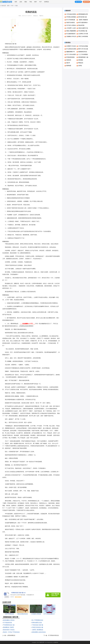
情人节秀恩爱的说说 (37, 620)
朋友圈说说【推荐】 (9, 627)
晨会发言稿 (81, 25)
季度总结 (81, 63)
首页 (16, 2)
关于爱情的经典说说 (53, 635)
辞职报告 (81, 60)
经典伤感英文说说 (37, 623)
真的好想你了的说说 (9, 630)
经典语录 (69, 60)
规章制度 (69, 66)
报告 (26, 2)
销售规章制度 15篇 (83, 57)
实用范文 (47, 2)
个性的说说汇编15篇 (37, 625)
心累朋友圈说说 (11, 635)
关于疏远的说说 (7, 623)
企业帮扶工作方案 (83, 34)
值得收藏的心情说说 (9, 620)
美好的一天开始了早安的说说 (11, 632)
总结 (21, 2)
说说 (16, 6)
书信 (31, 2)
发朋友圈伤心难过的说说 (39, 632)
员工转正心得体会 (71, 25)
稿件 (36, 2)
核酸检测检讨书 (70, 52)
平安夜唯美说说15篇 (9, 625)
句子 (40, 2)
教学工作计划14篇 (83, 49)
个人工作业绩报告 (83, 54)
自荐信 (80, 66)
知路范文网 (42, 642)
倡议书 (68, 63)
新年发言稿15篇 (82, 17)
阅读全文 (36, 16)
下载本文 (41, 16)
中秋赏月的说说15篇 (37, 627)
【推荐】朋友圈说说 (37, 630)
